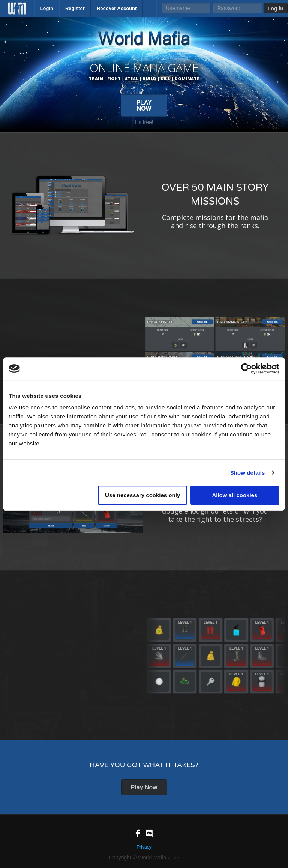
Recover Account (117, 8)
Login (47, 8)
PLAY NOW (144, 105)
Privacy (144, 847)
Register (75, 8)
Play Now (144, 787)
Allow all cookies (235, 495)
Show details (248, 473)
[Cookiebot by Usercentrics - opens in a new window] (247, 369)
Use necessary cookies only (142, 495)
